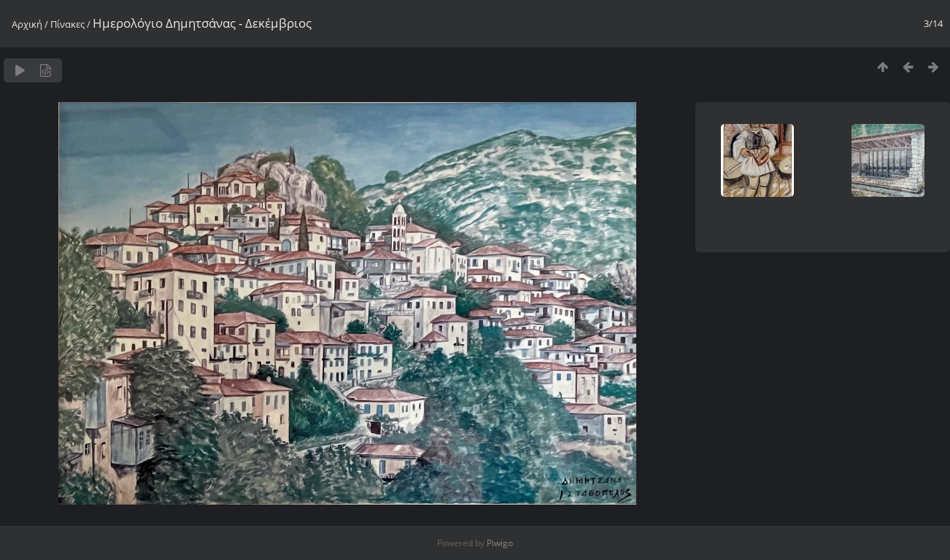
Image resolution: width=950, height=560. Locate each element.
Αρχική (27, 24)
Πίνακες (67, 24)
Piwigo (500, 543)
